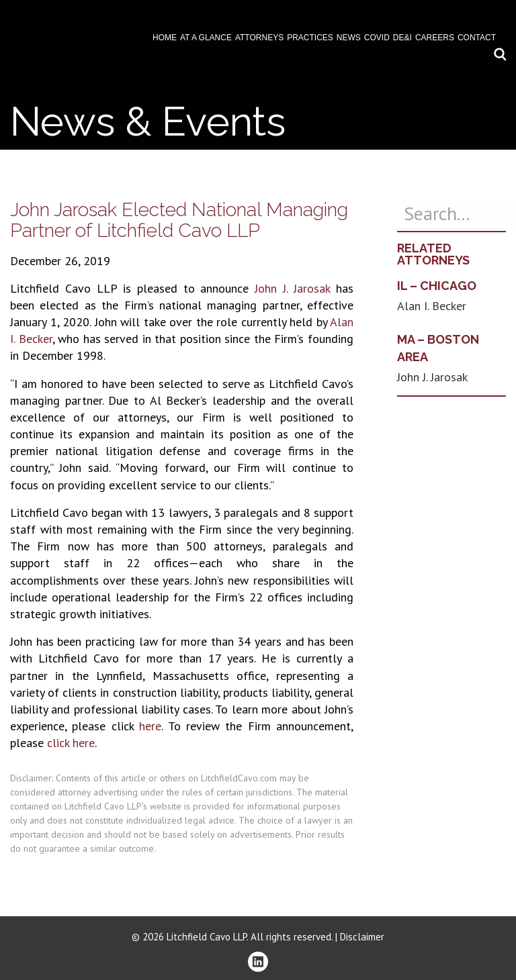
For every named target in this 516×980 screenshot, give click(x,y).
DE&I (402, 38)
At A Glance (206, 38)
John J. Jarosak (292, 288)
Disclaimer (362, 937)
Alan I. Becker (432, 306)
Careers (435, 38)
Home (165, 38)
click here (71, 743)
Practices (310, 38)
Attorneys (259, 38)
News (349, 38)
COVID (377, 38)
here (150, 726)
